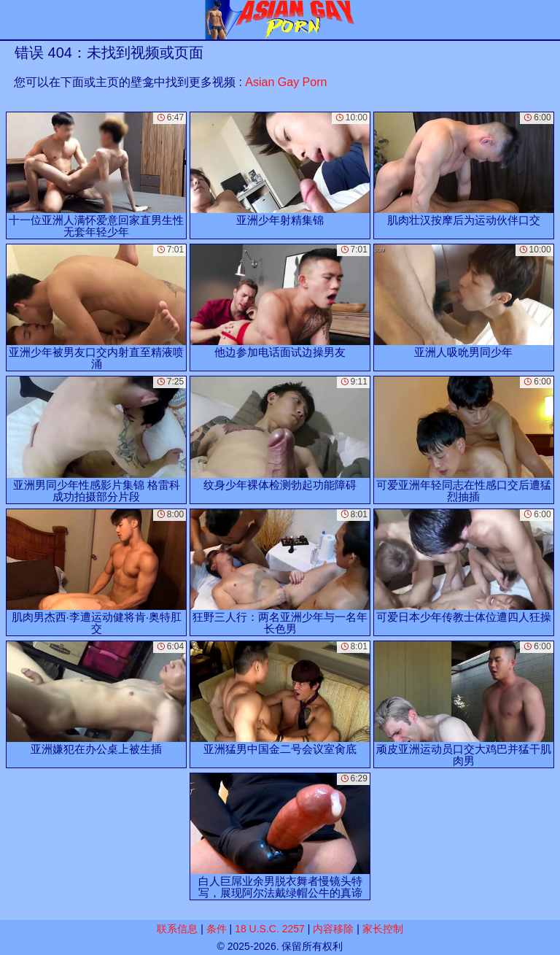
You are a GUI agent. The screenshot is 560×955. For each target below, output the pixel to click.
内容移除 (333, 929)
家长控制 (383, 929)
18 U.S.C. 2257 (270, 929)
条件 (217, 929)
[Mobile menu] (13, 20)
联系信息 (177, 929)
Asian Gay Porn (286, 82)
